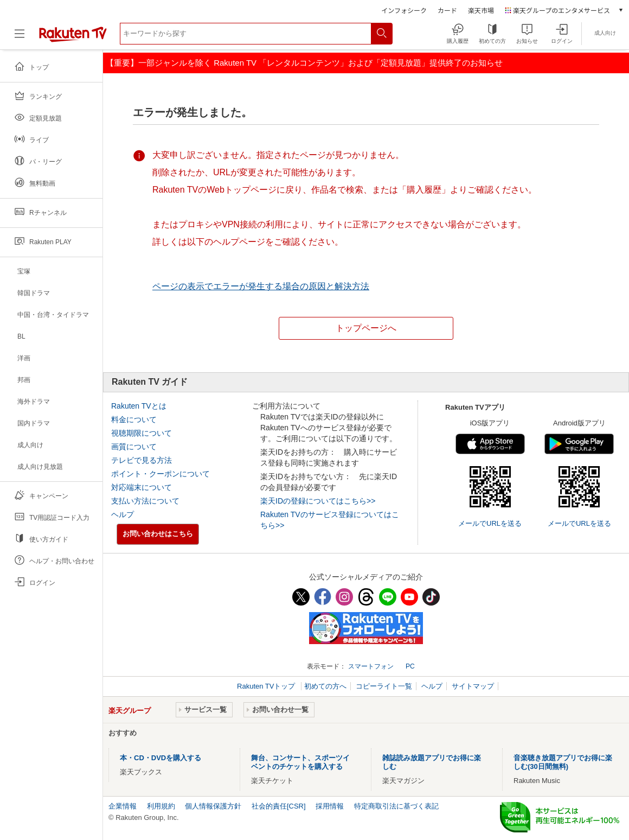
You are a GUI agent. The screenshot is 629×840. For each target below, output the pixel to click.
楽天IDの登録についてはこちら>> (318, 501)
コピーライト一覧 (384, 686)
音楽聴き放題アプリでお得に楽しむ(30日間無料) (563, 762)
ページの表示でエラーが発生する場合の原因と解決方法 (261, 286)
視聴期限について (142, 433)
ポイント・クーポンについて (161, 474)
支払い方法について (145, 501)
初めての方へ (325, 686)
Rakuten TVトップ (267, 686)
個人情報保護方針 (213, 806)
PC (410, 666)
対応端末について (142, 487)
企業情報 (123, 806)
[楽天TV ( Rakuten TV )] (73, 40)
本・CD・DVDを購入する (161, 758)
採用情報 (330, 806)
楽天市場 (481, 10)
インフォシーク (404, 10)
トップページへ (366, 328)
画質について (134, 447)
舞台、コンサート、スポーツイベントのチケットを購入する (300, 762)
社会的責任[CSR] (279, 806)
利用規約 (161, 806)
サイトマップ (473, 686)
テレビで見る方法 (142, 460)
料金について (134, 419)
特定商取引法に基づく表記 (396, 806)
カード (447, 10)
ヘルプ (123, 514)
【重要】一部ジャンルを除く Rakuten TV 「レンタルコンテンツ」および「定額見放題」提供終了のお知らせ (304, 63)
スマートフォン (371, 666)
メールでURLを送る (490, 523)
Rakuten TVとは (139, 406)
